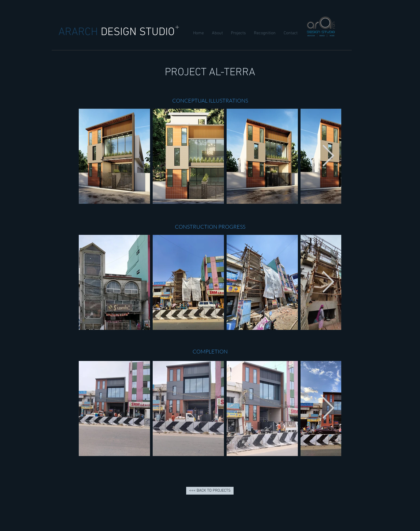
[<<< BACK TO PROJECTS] (210, 491)
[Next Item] (328, 156)
